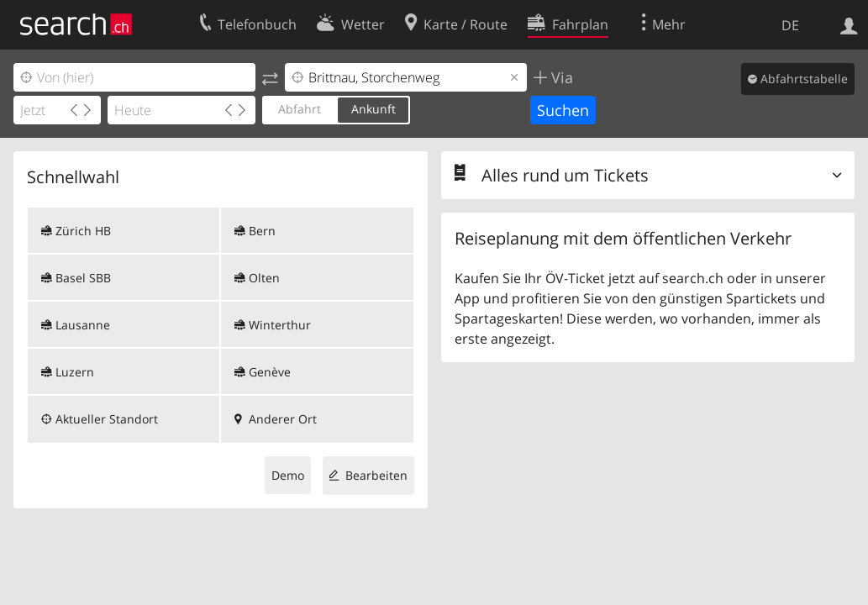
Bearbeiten (376, 475)
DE (790, 25)
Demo (288, 475)
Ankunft (374, 109)
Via (560, 77)
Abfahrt (300, 109)
